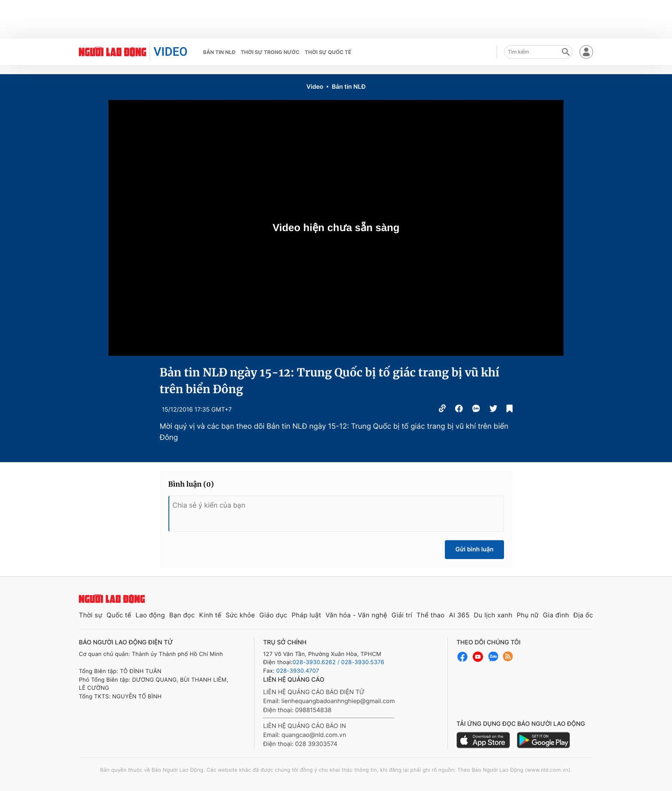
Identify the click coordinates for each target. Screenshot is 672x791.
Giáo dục (273, 615)
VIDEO (170, 52)
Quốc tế (119, 615)
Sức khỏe (240, 615)
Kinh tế (210, 615)
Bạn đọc (182, 615)
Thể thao (431, 615)
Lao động (150, 615)
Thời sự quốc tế (328, 52)
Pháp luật (306, 615)
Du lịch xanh (493, 615)
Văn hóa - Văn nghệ (356, 615)
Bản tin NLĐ (219, 52)
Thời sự (91, 615)
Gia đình (556, 615)
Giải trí (402, 615)
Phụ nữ (528, 615)
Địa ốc (583, 615)
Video (315, 87)
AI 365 (459, 615)
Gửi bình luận (474, 549)
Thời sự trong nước (270, 52)
